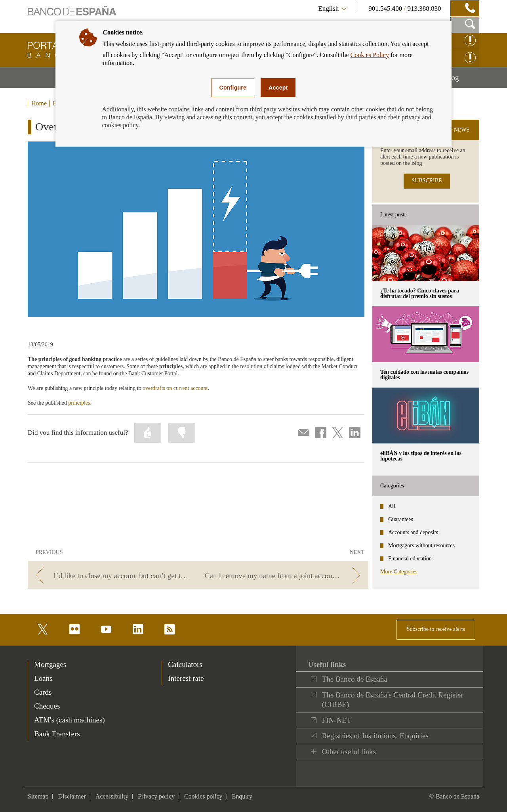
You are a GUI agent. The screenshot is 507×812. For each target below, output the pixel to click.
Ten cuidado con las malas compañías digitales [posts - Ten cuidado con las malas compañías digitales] (424, 375)
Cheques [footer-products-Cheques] (47, 706)
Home (39, 103)
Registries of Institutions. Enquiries (375, 736)
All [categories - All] (392, 506)
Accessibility (112, 796)
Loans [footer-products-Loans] (43, 678)
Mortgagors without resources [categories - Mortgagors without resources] (421, 545)
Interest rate (186, 678)
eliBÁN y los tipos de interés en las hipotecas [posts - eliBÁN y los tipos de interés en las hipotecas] (421, 456)
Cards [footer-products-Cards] (43, 692)
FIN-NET (337, 720)
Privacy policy (156, 796)
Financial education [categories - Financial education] (410, 559)
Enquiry (242, 796)
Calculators (185, 664)
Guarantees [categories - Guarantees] (401, 519)
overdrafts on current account (175, 388)
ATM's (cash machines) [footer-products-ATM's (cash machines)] (70, 720)
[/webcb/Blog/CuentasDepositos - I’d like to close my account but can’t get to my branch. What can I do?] (112, 576)
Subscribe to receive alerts (436, 629)
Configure (233, 88)
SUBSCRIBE (427, 181)
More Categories (399, 572)
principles (79, 403)
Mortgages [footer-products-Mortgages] (50, 664)
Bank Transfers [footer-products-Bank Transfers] (57, 734)
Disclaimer (72, 796)
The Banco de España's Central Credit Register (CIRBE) (393, 700)
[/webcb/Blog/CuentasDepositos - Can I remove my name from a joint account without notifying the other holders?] (285, 576)
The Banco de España (355, 679)
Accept (278, 88)
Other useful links (349, 752)
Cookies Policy (370, 55)
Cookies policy (203, 796)
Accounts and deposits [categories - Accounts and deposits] (413, 532)
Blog (462, 80)
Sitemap (38, 796)
